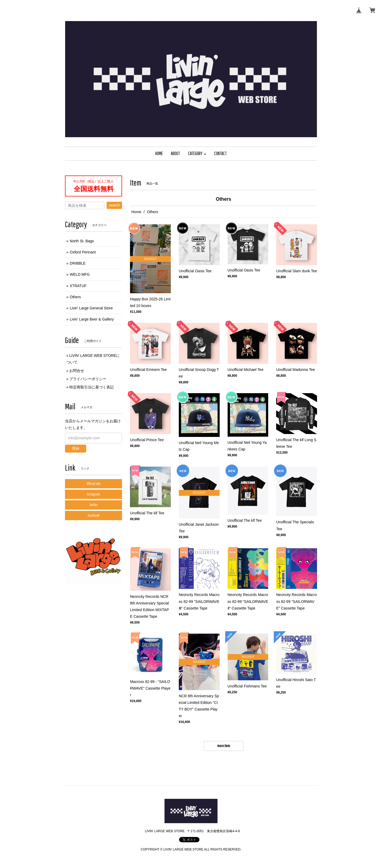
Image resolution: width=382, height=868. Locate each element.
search (114, 205)
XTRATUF (78, 286)
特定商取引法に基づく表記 (92, 387)
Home (136, 212)
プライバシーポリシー (88, 379)
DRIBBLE (78, 263)
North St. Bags (82, 241)
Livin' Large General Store (91, 308)
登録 (76, 448)
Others (75, 297)
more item (224, 746)
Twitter (94, 505)
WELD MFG (80, 274)
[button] (197, 154)
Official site (94, 484)
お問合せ (77, 371)
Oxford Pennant (83, 252)
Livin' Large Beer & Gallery (92, 319)
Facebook (94, 515)
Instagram (94, 494)
